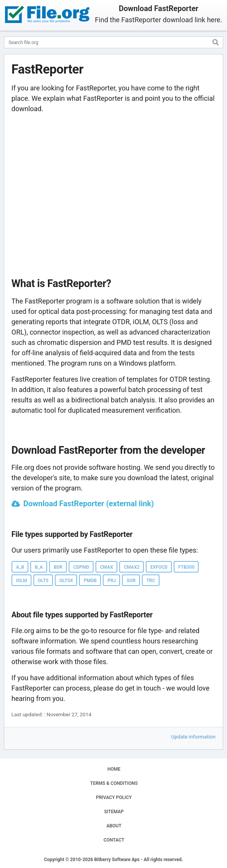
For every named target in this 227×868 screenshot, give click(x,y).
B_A (39, 567)
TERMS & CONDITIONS (114, 783)
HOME (114, 769)
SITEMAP (114, 812)
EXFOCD (159, 567)
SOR (131, 581)
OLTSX (66, 581)
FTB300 (186, 567)
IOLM (22, 581)
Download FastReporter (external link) (89, 504)
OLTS (43, 581)
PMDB (90, 581)
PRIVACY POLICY (114, 797)
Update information (193, 737)
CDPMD (81, 567)
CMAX (107, 567)
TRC (151, 581)
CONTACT (114, 840)
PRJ (112, 581)
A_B (20, 567)
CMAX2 (132, 567)
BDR (58, 567)
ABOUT (114, 826)
